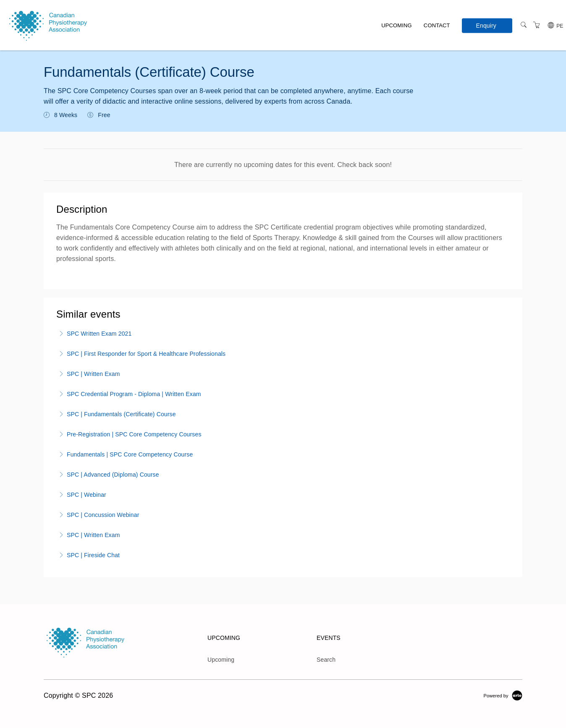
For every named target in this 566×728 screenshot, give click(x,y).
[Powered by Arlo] (503, 695)
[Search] (524, 25)
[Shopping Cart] (537, 25)
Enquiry (486, 25)
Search (326, 660)
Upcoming (397, 25)
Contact (437, 25)
